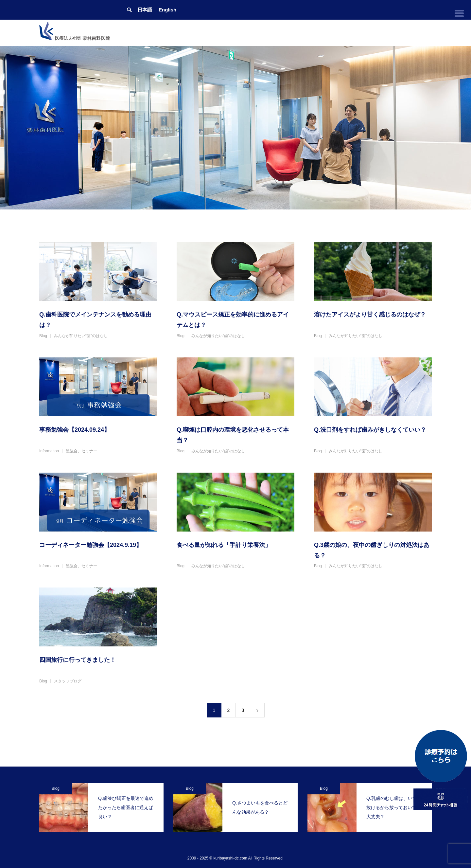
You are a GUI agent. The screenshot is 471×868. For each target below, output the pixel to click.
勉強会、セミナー (81, 451)
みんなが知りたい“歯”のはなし (81, 336)
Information (49, 451)
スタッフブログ (68, 681)
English (167, 10)
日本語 (145, 10)
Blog (43, 336)
